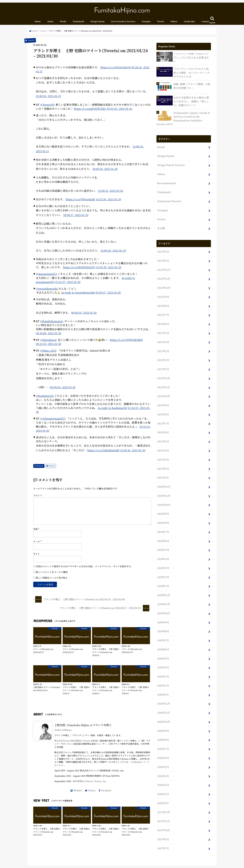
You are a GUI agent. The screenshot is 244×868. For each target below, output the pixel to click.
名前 (36, 531)
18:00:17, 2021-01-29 (76, 217)
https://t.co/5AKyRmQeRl (104, 452)
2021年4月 (163, 434)
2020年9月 (163, 494)
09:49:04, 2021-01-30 (63, 389)
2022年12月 (164, 262)
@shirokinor (48, 342)
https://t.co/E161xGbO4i (116, 70)
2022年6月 (163, 314)
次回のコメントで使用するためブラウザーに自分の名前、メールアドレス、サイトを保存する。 (85, 569)
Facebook (106, 793)
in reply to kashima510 (113, 410)
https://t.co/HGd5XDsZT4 (79, 269)
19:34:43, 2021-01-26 (120, 111)
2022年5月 (163, 322)
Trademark (78, 24)
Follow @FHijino (63, 732)
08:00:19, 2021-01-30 (84, 315)
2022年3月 (163, 339)
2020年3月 (163, 545)
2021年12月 (163, 365)
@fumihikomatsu (52, 323)
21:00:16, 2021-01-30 (133, 452)
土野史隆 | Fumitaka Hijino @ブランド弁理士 (83, 727)
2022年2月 (163, 348)
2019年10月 (163, 588)
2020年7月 (163, 511)
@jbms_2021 (48, 353)
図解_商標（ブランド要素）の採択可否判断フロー (192, 86)
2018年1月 (163, 768)
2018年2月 (163, 760)
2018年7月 (163, 717)
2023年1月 (163, 254)
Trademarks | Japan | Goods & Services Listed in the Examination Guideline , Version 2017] (182, 117)
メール (37, 544)
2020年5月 (163, 528)
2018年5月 (163, 734)
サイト (37, 556)
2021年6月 (163, 417)
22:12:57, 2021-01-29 (68, 284)
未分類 (161, 222)
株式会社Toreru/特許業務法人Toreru (73, 743)
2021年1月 (163, 460)
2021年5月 (163, 425)
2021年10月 (163, 382)
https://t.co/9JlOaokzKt (81, 202)
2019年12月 (163, 571)
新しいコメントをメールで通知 (52, 574)
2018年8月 (163, 708)
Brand (161, 145)
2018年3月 (163, 751)
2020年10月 (164, 485)
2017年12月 (163, 777)
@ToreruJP (47, 107)
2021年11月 (163, 374)
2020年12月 (164, 468)
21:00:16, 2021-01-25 (49, 98)
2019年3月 (163, 648)
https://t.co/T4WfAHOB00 (127, 342)
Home (38, 24)
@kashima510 (45, 398)
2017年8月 (163, 802)
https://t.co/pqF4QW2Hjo (90, 111)
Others (174, 24)
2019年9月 (163, 597)
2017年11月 (163, 785)
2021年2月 (163, 451)
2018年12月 (163, 674)
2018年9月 (163, 700)
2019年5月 (163, 631)
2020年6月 (163, 520)
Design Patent (98, 24)
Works (63, 24)
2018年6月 (163, 725)
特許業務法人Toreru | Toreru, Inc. (90, 783)
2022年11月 (163, 271)
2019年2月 (163, 657)
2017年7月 (163, 811)
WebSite (78, 793)
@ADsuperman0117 (53, 421)
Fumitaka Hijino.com (178, 863)
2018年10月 (163, 691)
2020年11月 (163, 477)
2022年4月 (163, 331)
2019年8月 (163, 605)
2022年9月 (163, 288)
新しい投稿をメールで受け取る (52, 580)
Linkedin (137, 764)
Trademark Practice (169, 197)
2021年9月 (163, 391)
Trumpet (146, 24)
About (50, 24)
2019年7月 (163, 614)
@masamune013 (47, 276)
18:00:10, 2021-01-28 (105, 171)
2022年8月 (163, 297)
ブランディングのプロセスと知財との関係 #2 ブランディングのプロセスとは (192, 73)
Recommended (166, 179)
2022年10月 (164, 279)
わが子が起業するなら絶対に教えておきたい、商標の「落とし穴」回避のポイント (191, 101)
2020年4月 (163, 537)
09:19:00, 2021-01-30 (49, 335)
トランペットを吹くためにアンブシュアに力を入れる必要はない (191, 58)
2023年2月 (163, 245)
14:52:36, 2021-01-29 (109, 202)
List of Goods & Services (123, 24)
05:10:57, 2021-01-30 (109, 295)
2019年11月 (163, 580)
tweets (52, 468)
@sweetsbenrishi (47, 291)
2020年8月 (163, 502)
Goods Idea (190, 24)
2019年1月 (163, 665)
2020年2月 (163, 554)
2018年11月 (163, 682)
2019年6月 (163, 622)
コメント (38, 498)
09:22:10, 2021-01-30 (49, 346)
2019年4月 (163, 640)
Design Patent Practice (170, 162)
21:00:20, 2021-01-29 (113, 253)
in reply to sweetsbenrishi (78, 295)
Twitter (92, 793)
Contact (205, 24)
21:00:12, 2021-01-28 (111, 193)
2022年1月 (163, 357)
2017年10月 (163, 794)
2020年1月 (163, 562)
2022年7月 (163, 305)
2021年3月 (163, 442)
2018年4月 (163, 742)
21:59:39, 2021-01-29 (109, 269)
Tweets (161, 24)
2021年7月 (163, 408)
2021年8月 (163, 400)
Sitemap (75, 863)
